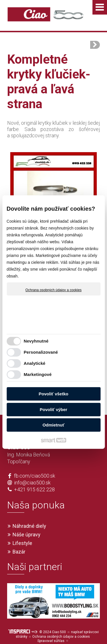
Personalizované (41, 352)
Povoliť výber (53, 409)
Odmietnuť (53, 425)
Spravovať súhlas (51, 631)
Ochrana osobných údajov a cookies (53, 290)
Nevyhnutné (36, 341)
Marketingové (38, 374)
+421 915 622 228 (34, 479)
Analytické (35, 363)
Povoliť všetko (54, 394)
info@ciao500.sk (32, 472)
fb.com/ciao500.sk (35, 465)
